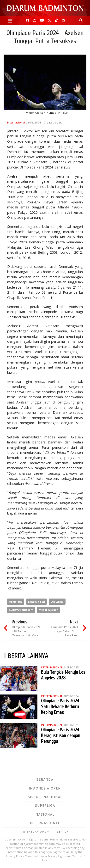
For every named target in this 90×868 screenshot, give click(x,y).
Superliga (45, 806)
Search (63, 832)
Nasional (45, 814)
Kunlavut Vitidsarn (21, 610)
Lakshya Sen (36, 602)
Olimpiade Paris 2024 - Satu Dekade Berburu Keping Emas (62, 707)
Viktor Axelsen (49, 610)
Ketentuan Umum (35, 832)
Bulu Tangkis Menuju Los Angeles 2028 (63, 675)
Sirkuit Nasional (45, 797)
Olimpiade (16, 602)
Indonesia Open (45, 788)
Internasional (16, 122)
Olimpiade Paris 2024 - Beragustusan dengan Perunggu (62, 736)
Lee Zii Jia (57, 602)
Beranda (45, 779)
